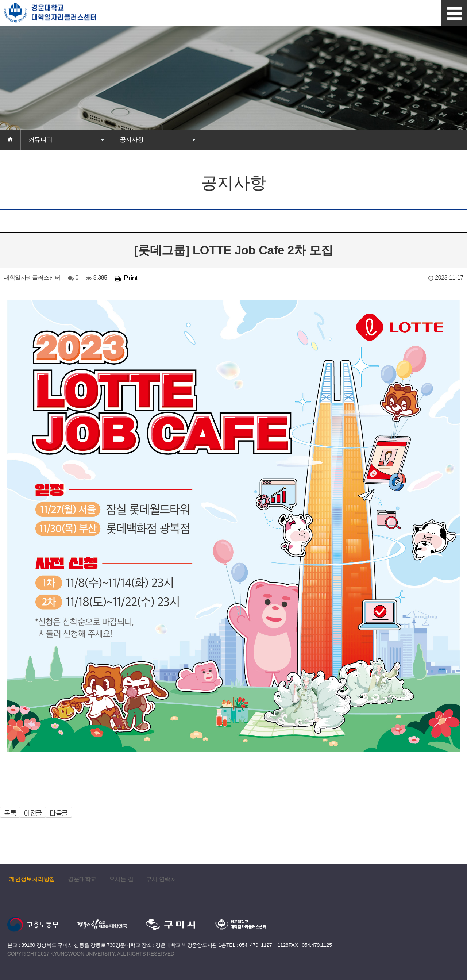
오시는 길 (121, 879)
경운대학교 (82, 879)
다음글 (59, 814)
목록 (10, 814)
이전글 (33, 814)
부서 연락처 (161, 879)
